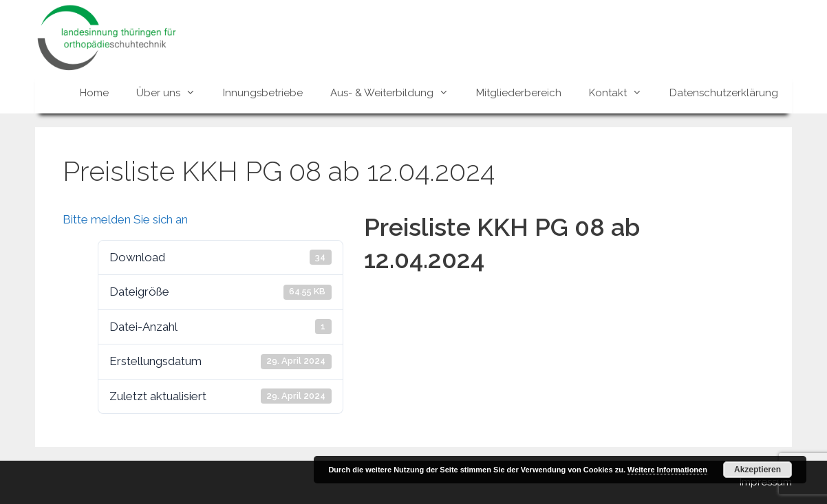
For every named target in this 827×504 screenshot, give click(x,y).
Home (94, 93)
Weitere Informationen (667, 470)
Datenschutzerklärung (724, 93)
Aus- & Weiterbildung (396, 93)
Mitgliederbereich (519, 93)
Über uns (173, 93)
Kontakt (622, 93)
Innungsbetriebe (263, 93)
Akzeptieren (758, 470)
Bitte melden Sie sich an (125, 219)
